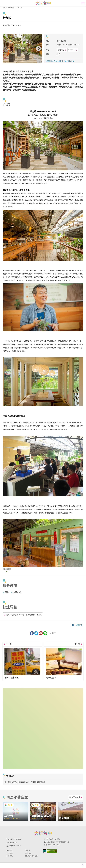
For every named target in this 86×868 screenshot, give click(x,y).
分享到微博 (41, 633)
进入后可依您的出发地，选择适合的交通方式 (23, 615)
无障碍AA (52, 851)
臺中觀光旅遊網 (43, 3)
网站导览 (10, 850)
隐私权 (28, 850)
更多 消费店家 (76, 797)
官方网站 (62, 50)
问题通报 (78, 625)
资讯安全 (10, 853)
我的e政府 (45, 851)
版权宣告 (28, 853)
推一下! (36, 633)
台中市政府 (43, 833)
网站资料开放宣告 (31, 856)
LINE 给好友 (45, 633)
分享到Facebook (32, 633)
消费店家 (19, 8)
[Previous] (6, 48)
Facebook (73, 50)
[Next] (39, 48)
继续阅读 (7, 569)
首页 (4, 8)
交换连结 (10, 856)
